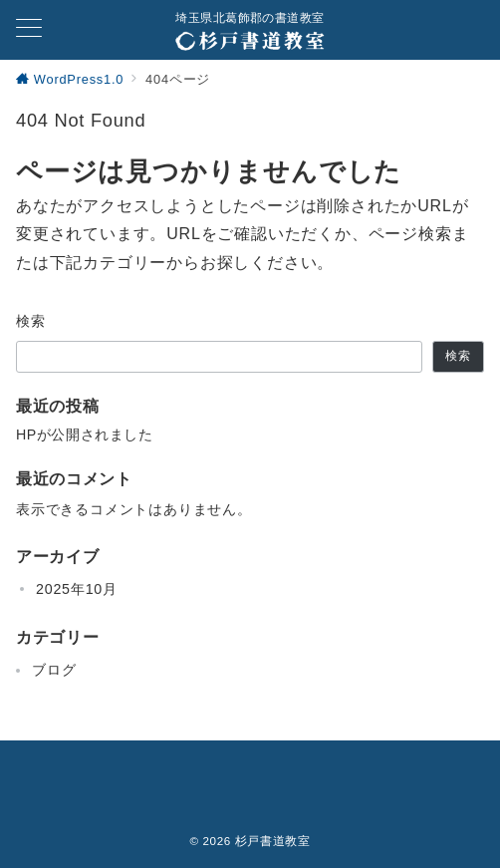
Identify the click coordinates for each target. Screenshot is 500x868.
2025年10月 (77, 589)
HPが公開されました (84, 434)
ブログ (54, 670)
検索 (31, 321)
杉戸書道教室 (273, 841)
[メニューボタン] (29, 30)
